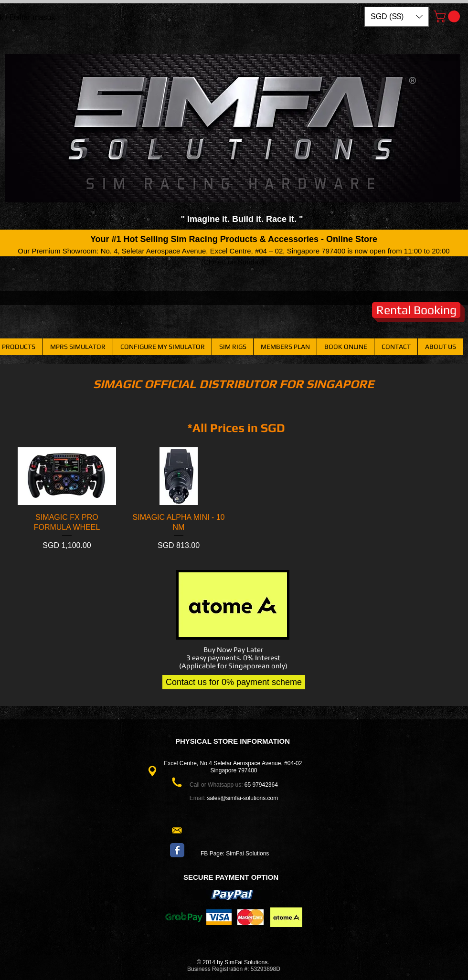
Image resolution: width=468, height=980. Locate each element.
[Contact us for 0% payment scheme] (234, 682)
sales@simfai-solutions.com (242, 798)
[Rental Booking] (416, 310)
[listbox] (397, 17)
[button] (397, 17)
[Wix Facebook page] (177, 850)
